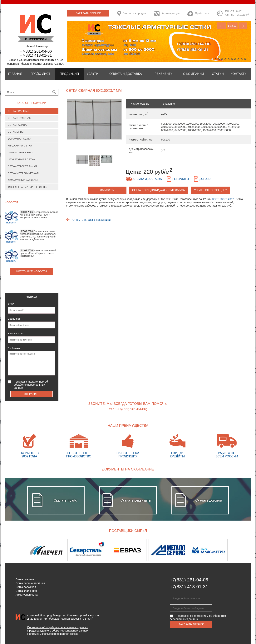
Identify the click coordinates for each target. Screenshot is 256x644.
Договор (206, 179)
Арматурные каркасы (23, 180)
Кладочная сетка (20, 146)
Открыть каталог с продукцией (91, 220)
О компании (193, 74)
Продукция (69, 74)
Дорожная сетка (19, 139)
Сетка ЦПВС (16, 132)
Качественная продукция (128, 446)
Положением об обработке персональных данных (31, 385)
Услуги (92, 74)
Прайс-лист (40, 74)
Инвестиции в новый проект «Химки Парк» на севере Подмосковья (38, 253)
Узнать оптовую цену (211, 190)
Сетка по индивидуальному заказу (159, 190)
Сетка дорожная (26, 587)
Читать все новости (32, 271)
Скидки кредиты (177, 446)
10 (242, 59)
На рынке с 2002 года (29, 446)
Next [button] (241, 550)
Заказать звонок (88, 13)
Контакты (239, 74)
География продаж (134, 13)
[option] (94, 121)
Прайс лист (202, 13)
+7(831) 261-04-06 (36, 51)
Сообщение (14, 348)
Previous (221, 26)
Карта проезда (170, 13)
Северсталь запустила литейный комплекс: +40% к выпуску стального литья (39, 215)
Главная (15, 74)
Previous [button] (15, 550)
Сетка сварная (18, 111)
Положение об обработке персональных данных (58, 627)
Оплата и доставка (148, 179)
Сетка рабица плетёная (30, 583)
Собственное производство (79, 446)
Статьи (218, 74)
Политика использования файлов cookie (52, 634)
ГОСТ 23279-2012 (223, 199)
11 (245, 59)
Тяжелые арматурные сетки (28, 187)
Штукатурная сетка (21, 159)
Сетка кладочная (26, 591)
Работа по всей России (227, 446)
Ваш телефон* (16, 334)
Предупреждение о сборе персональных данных (58, 631)
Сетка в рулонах (19, 118)
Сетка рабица (17, 125)
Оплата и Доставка (126, 74)
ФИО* (11, 304)
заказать (107, 190)
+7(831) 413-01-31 (36, 55)
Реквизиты (164, 74)
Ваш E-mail (14, 319)
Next (243, 26)
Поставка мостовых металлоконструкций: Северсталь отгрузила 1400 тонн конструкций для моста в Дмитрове (38, 235)
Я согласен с (31, 385)
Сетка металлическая (23, 173)
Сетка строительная (22, 166)
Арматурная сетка (21, 153)
